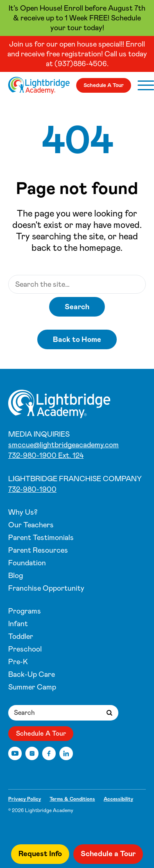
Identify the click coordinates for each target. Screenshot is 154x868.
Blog (16, 576)
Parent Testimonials (41, 538)
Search (77, 307)
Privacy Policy (25, 799)
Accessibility (118, 799)
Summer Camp (32, 687)
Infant (18, 624)
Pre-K (18, 662)
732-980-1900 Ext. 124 (46, 455)
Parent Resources (38, 550)
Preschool (25, 649)
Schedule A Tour (104, 85)
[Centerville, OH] (39, 85)
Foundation (27, 563)
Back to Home (77, 339)
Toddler (21, 636)
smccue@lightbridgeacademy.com (63, 445)
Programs (25, 611)
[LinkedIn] (66, 753)
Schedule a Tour (108, 854)
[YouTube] (15, 753)
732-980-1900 (32, 489)
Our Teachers (31, 525)
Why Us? (23, 512)
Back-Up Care (32, 674)
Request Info (40, 854)
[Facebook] (49, 753)
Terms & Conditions (72, 799)
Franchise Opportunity (46, 588)
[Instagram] (32, 753)
